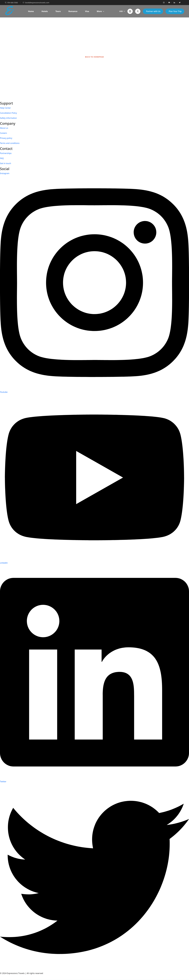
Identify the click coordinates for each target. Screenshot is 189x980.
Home (31, 11)
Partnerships (6, 153)
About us (4, 128)
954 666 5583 (11, 3)
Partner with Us (153, 11)
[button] (130, 11)
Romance (73, 11)
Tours (58, 11)
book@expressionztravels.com (36, 3)
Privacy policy (6, 138)
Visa (87, 11)
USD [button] (122, 11)
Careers (3, 133)
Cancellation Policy (8, 113)
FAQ (2, 158)
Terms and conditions (10, 143)
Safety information (8, 118)
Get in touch (6, 163)
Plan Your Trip (175, 11)
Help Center (5, 108)
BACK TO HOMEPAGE (94, 57)
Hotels (45, 11)
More (100, 11)
